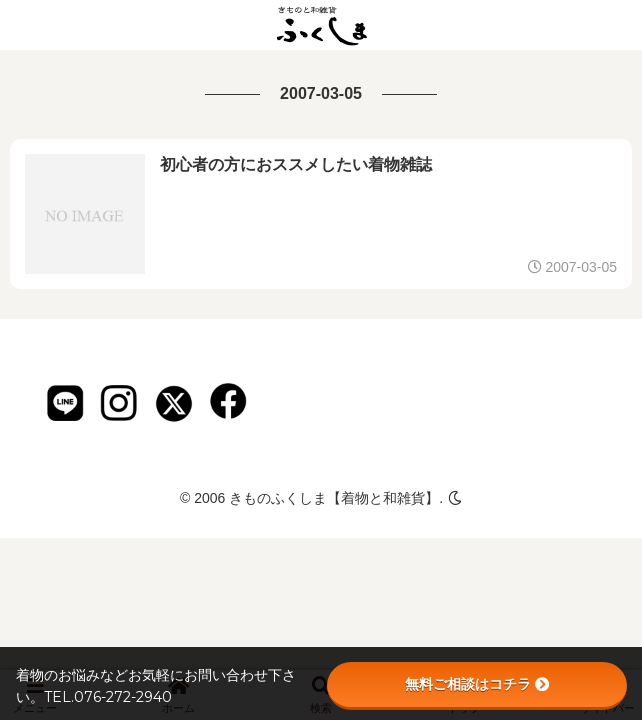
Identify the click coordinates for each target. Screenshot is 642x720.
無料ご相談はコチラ (477, 684)
